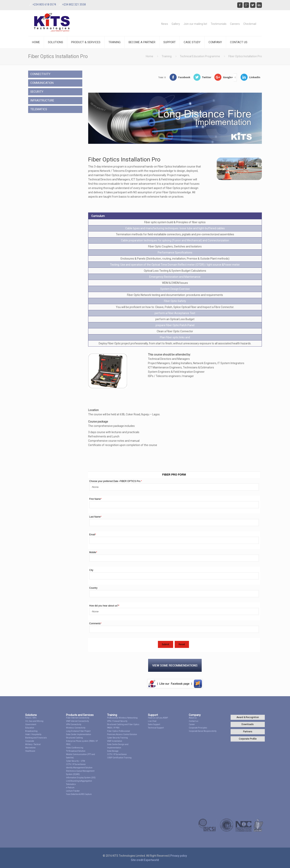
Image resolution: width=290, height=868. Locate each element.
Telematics (71, 784)
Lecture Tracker (73, 791)
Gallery (176, 24)
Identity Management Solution (79, 768)
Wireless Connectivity (76, 728)
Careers (235, 24)
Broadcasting (31, 731)
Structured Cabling (74, 738)
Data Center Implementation (79, 734)
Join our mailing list (195, 24)
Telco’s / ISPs (31, 718)
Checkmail (250, 24)
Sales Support (154, 724)
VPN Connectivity (74, 724)
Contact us (194, 721)
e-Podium (70, 788)
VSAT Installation (115, 741)
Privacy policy (179, 856)
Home (149, 56)
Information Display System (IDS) (81, 778)
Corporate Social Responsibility (203, 731)
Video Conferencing (75, 748)
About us (193, 718)
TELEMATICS (39, 109)
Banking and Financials (36, 738)
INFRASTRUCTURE (42, 100)
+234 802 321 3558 (74, 4)
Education (30, 728)
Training (167, 56)
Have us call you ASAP (158, 718)
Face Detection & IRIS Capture (79, 794)
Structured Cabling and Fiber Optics (123, 724)
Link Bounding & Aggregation (79, 781)
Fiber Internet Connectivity (78, 718)
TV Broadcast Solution (76, 751)
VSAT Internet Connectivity (77, 721)
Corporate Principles (198, 728)
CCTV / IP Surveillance (76, 764)
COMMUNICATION (42, 83)
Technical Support (156, 728)
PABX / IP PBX (113, 728)
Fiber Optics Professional (119, 731)
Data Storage (113, 751)
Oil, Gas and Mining (34, 721)
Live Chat (152, 721)
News (165, 24)
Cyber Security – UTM (76, 761)
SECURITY (37, 92)
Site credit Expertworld (145, 860)
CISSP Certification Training (119, 758)
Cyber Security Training (117, 738)
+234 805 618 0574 (44, 4)
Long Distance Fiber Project (78, 731)
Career (192, 724)
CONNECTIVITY (40, 74)
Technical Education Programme (200, 56)
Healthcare (30, 751)
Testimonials (219, 24)
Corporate (30, 741)
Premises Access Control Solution (122, 734)
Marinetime (30, 748)
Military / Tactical (33, 744)
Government (31, 724)
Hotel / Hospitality (33, 734)
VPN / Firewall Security (117, 721)
